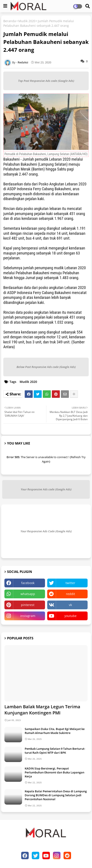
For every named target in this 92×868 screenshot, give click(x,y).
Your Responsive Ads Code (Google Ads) (46, 531)
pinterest (28, 605)
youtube (70, 616)
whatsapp (28, 594)
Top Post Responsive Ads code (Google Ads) (46, 81)
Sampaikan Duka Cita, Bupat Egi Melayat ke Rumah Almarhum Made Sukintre (55, 731)
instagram (28, 616)
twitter (70, 583)
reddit (70, 594)
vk (70, 605)
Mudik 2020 (27, 21)
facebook (28, 583)
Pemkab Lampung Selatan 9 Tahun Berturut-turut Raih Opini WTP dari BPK (55, 751)
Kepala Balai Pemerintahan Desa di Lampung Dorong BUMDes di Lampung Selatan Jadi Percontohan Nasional (56, 795)
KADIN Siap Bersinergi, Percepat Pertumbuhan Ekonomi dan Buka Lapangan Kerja (54, 772)
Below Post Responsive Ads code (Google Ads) (46, 367)
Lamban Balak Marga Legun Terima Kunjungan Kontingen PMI (42, 710)
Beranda (10, 21)
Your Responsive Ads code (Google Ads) (46, 489)
